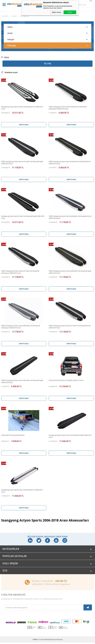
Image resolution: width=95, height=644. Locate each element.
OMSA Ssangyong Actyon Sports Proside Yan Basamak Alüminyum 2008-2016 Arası (20, 272)
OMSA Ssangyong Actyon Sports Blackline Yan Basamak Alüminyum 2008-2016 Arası (21, 327)
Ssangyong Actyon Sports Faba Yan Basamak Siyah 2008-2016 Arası (23, 217)
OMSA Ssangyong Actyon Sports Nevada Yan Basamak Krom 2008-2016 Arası (70, 163)
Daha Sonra (56, 12)
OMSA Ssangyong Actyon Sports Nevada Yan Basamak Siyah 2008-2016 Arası (22, 381)
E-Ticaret (40, 641)
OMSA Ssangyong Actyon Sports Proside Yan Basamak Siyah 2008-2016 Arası (22, 163)
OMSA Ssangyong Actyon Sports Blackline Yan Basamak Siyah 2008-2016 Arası (70, 272)
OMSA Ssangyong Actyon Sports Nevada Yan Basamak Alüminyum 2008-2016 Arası (68, 108)
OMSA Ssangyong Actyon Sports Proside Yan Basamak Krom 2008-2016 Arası (70, 327)
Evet (70, 12)
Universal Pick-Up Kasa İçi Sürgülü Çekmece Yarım (66, 380)
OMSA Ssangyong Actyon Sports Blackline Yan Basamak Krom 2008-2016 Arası (70, 217)
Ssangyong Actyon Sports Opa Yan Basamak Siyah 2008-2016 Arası (70, 436)
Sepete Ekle (24, 125)
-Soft (35, 641)
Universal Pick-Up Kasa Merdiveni (13, 435)
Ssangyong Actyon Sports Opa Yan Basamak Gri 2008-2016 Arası (22, 491)
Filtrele (47, 46)
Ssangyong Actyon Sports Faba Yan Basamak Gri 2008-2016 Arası (22, 108)
